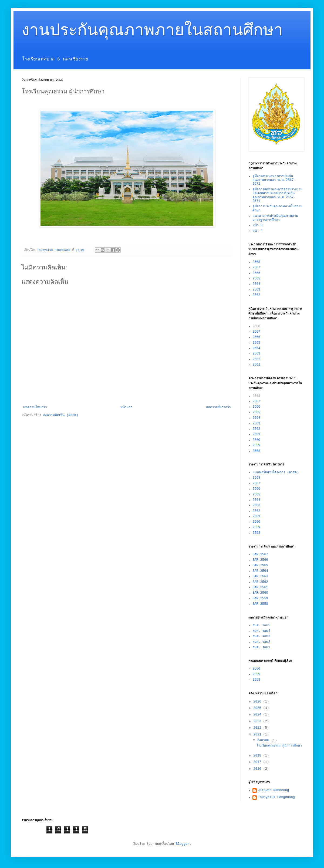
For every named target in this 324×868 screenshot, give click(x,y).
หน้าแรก (126, 407)
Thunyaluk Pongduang (276, 797)
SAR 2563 (260, 576)
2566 (256, 273)
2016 (258, 769)
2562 (256, 295)
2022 (258, 728)
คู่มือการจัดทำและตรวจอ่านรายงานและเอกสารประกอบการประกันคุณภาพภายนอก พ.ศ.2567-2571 (277, 195)
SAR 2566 (260, 560)
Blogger (183, 844)
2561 (256, 365)
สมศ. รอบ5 (261, 626)
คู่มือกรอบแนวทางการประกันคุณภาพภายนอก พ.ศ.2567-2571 (274, 180)
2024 (258, 715)
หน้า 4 (257, 231)
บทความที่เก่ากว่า (218, 407)
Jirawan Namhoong (273, 790)
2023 (258, 721)
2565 (256, 279)
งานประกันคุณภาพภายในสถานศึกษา (152, 32)
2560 (256, 440)
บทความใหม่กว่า (35, 407)
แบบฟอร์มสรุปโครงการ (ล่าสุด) (276, 472)
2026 (258, 702)
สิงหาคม (264, 740)
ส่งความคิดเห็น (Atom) (61, 415)
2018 (258, 756)
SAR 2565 (260, 565)
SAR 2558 (260, 604)
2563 (256, 290)
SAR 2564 (260, 571)
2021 (258, 735)
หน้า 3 (257, 225)
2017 (258, 762)
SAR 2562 (260, 582)
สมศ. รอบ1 (261, 647)
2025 (258, 708)
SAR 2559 (260, 599)
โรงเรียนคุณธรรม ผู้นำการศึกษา (279, 746)
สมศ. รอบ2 (261, 642)
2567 (256, 268)
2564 (256, 284)
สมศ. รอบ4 (261, 631)
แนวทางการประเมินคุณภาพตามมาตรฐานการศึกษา (275, 218)
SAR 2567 (260, 555)
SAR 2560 (260, 593)
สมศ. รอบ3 (261, 636)
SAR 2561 (260, 587)
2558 (256, 451)
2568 (256, 262)
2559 (256, 445)
